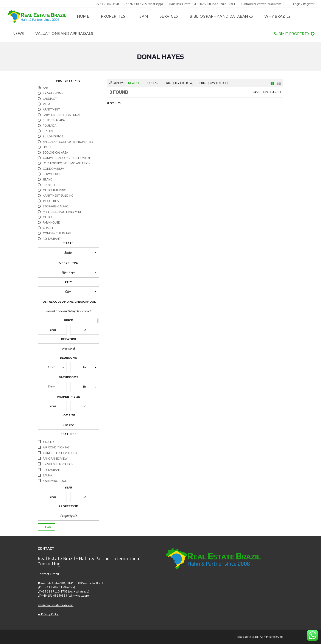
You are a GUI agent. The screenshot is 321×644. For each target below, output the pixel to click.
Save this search (267, 92)
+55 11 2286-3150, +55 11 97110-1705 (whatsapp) (127, 4)
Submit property (294, 34)
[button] (68, 253)
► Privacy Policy (48, 614)
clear (46, 527)
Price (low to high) (214, 83)
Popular (152, 83)
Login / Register (304, 4)
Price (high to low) (179, 83)
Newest (134, 83)
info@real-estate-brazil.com (261, 4)
